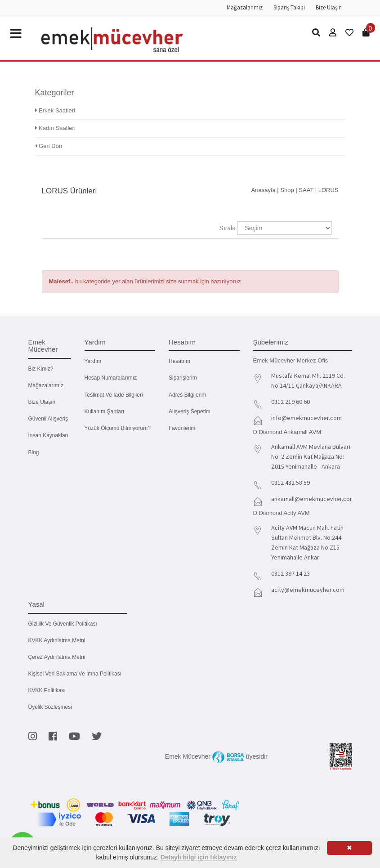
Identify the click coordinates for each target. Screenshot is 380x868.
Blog (34, 452)
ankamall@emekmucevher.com (313, 499)
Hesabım (179, 361)
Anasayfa (264, 190)
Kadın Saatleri (55, 128)
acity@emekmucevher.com (308, 590)
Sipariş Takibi (289, 7)
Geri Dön (49, 146)
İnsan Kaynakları (48, 435)
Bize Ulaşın (329, 7)
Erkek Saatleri (55, 110)
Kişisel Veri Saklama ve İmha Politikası (75, 674)
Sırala (228, 228)
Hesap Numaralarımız (111, 378)
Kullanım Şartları (105, 412)
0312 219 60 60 (291, 402)
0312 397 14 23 (291, 573)
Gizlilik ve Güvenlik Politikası (63, 624)
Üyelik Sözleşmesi (50, 707)
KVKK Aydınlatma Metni (57, 640)
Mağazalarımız (245, 7)
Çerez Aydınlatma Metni (57, 657)
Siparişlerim (183, 378)
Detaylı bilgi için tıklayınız (199, 857)
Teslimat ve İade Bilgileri (114, 395)
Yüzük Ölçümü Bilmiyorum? (118, 428)
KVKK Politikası (47, 690)
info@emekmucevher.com (306, 418)
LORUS (329, 190)
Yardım (93, 361)
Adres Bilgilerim (187, 395)
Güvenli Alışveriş (48, 419)
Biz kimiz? (41, 369)
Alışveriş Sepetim (190, 412)
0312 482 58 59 (291, 483)
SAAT (306, 190)
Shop (287, 190)
